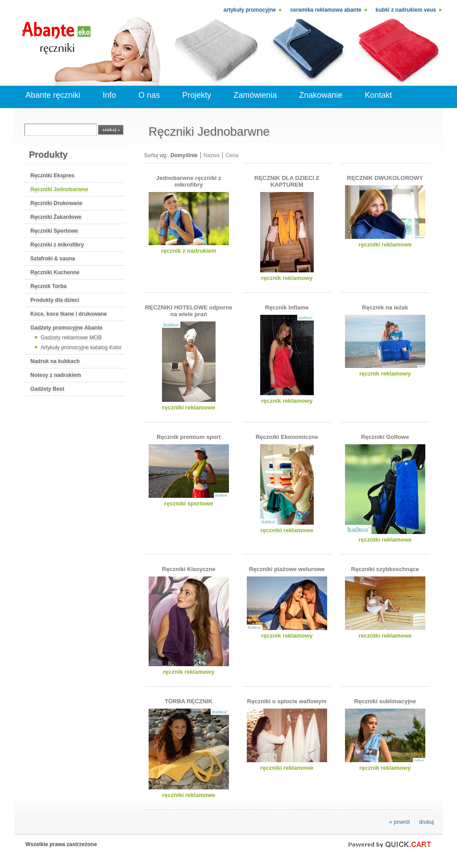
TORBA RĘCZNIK (189, 701)
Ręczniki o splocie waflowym (287, 701)
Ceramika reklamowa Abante (326, 10)
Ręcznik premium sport (189, 437)
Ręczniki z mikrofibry (57, 245)
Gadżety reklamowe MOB (71, 338)
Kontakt (378, 95)
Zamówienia (255, 95)
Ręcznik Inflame (287, 307)
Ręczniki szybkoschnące (385, 569)
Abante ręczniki (53, 95)
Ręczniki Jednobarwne (59, 189)
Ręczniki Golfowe (385, 437)
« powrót (399, 822)
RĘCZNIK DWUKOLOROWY (385, 178)
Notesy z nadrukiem (56, 375)
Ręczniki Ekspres (52, 175)
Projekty (197, 95)
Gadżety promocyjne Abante (66, 328)
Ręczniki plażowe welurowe (287, 569)
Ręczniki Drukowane (56, 203)
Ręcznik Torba (48, 286)
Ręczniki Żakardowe (56, 217)
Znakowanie (321, 95)
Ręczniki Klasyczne (189, 569)
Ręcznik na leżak (385, 307)
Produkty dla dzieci (55, 300)
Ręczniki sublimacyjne (385, 701)
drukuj (426, 822)
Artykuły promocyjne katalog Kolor (81, 347)
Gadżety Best (47, 389)
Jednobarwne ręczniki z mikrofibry (189, 181)
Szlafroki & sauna (53, 259)
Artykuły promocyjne (250, 10)
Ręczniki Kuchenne (55, 272)
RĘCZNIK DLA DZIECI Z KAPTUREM (287, 181)
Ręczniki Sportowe (54, 231)
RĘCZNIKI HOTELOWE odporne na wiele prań (189, 311)
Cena (232, 155)
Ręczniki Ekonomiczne (287, 437)
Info (109, 95)
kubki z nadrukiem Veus (406, 10)
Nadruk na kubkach (55, 361)
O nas (149, 95)
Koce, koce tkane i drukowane (69, 314)
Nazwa (212, 155)
